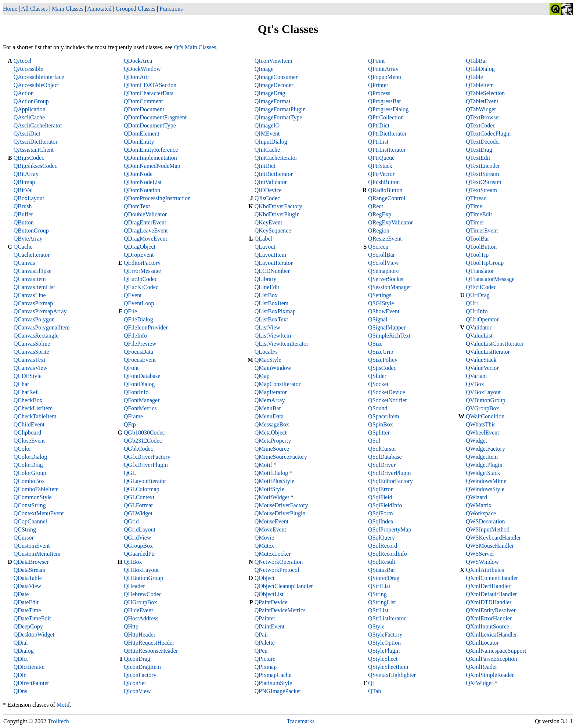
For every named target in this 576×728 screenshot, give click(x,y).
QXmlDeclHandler (488, 586)
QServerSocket (386, 279)
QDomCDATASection (150, 85)
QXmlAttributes (485, 570)
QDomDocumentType (150, 125)
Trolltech (58, 721)
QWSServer (480, 554)
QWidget (476, 441)
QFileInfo (135, 336)
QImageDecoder (274, 85)
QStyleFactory (385, 635)
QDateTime (27, 610)
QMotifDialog (271, 473)
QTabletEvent (482, 101)
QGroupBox (138, 546)
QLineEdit (267, 287)
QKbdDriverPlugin (277, 214)
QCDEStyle (28, 376)
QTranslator (480, 271)
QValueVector (482, 368)
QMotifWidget (272, 497)
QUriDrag (478, 295)
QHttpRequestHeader (149, 643)
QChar (21, 384)
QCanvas (24, 263)
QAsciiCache (29, 117)
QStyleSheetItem (388, 667)
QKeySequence (273, 230)
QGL (130, 473)
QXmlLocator (482, 643)
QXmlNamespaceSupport (496, 651)
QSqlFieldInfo (385, 505)
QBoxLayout (29, 198)
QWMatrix (479, 505)
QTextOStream (484, 182)
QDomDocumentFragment (155, 117)
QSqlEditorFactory (390, 481)
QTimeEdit (479, 214)
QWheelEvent (483, 433)
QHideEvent (138, 610)
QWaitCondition (485, 416)
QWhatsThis (481, 424)
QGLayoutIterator (145, 481)
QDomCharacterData (149, 93)
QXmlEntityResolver (491, 610)
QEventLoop (139, 303)
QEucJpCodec (141, 279)
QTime (474, 206)
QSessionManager (390, 287)
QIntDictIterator (274, 174)
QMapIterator (271, 392)
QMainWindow (273, 368)
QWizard (476, 497)
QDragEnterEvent (145, 222)
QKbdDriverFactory (278, 206)
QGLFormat (138, 505)
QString (377, 594)
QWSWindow (482, 562)
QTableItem (480, 85)
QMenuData (269, 416)
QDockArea (138, 61)
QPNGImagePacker (278, 691)
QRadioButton (385, 190)
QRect (376, 206)
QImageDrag (270, 93)
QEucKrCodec (141, 287)
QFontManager (142, 400)
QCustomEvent (32, 546)
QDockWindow (142, 69)
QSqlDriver (382, 465)
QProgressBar (385, 101)
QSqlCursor (382, 449)
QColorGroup (30, 473)
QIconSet (135, 683)
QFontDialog (139, 384)
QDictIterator (29, 667)
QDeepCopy (28, 626)
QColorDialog (30, 457)
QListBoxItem (271, 303)
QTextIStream (482, 174)
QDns (20, 691)
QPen (261, 651)
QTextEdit (478, 158)
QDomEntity (139, 142)
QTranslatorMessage (490, 279)
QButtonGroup (31, 230)
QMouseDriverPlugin (280, 513)
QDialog (24, 651)
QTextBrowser (483, 117)
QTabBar (476, 61)
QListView (267, 327)
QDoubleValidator (145, 214)
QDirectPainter (31, 683)
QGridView (138, 538)
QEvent (133, 295)
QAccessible (28, 69)
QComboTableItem (36, 489)
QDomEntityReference (151, 150)
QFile (130, 311)
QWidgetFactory (485, 449)
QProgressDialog (388, 109)
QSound (378, 408)
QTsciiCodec (481, 287)
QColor (22, 449)
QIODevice (268, 190)
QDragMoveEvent (145, 239)
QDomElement (142, 134)
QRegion (379, 230)
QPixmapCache (273, 675)
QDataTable (28, 578)
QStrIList (379, 586)
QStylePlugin (384, 651)
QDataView (27, 586)
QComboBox (29, 481)
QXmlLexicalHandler (492, 635)
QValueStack (481, 360)
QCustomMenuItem (37, 554)
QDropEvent (139, 255)
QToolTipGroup (485, 263)
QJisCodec (267, 198)
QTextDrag (479, 150)
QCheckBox (28, 400)
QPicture (265, 659)
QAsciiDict (27, 134)
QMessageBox (272, 424)
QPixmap (266, 667)
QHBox (133, 562)
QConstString (30, 505)
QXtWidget (479, 683)
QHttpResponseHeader (151, 651)
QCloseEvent (29, 441)
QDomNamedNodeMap (152, 166)
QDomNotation (142, 190)
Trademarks (301, 721)
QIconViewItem (273, 61)
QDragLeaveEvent (146, 230)
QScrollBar (381, 255)
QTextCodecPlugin (488, 134)
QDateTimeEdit (32, 618)
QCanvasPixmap (33, 303)
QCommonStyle (33, 497)
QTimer (475, 222)
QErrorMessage (142, 271)
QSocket (378, 384)
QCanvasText (30, 360)
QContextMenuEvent (39, 513)
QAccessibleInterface (39, 77)
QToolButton (481, 247)
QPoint (376, 61)
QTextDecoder (483, 142)
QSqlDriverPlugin (389, 473)
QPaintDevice (271, 602)
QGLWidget (138, 513)
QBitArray (26, 174)
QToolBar (478, 239)
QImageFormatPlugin (280, 109)
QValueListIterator (488, 352)
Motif (63, 705)
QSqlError (380, 489)
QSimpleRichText (389, 336)
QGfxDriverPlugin (146, 465)
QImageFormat (273, 101)
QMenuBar (268, 408)
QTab (375, 691)
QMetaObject (271, 433)
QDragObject (140, 247)
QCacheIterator (32, 255)
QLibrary (266, 279)
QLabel (263, 239)
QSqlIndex (381, 521)
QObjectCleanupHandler (284, 586)
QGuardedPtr (139, 554)
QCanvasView (30, 368)
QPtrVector (381, 174)
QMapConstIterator (278, 384)
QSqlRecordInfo (388, 554)
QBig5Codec (29, 158)
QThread (476, 198)
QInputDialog (271, 142)
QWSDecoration (485, 521)
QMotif (263, 465)
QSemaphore (384, 271)
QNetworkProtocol (277, 570)
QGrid (131, 521)
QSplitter (379, 433)
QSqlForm (381, 513)
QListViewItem (273, 336)
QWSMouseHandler (490, 546)
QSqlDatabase (385, 457)
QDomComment (143, 101)
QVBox (475, 384)
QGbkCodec (138, 449)
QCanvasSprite (31, 352)
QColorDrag (28, 465)
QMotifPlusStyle (274, 481)
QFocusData (138, 352)
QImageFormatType (278, 117)
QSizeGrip (381, 352)
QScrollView (383, 263)
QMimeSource (272, 449)
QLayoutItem (270, 255)
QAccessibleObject (36, 85)
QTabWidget (481, 109)
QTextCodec (481, 125)
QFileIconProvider (146, 327)
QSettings (380, 295)
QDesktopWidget (34, 635)
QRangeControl (387, 198)
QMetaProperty (273, 441)
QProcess (379, 93)
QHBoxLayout (141, 570)
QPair (261, 635)
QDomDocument (144, 109)
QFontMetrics (140, 408)
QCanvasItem (30, 279)
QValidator (479, 327)
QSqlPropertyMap (390, 529)
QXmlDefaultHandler (492, 594)
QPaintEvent (270, 626)
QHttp (131, 626)
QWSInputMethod (488, 529)
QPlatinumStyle (273, 683)
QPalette (265, 643)
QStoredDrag (384, 578)
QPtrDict (379, 125)
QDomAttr (136, 77)
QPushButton (384, 182)
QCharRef (26, 392)
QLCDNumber (272, 271)
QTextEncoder (483, 166)
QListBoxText (271, 319)
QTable (474, 77)
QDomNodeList (143, 182)
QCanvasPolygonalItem (42, 327)
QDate (21, 594)
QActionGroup (31, 101)
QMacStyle (268, 360)
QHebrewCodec (143, 594)
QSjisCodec (382, 368)
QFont (131, 368)
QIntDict (265, 166)
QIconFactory (140, 675)
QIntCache (267, 150)
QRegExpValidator (390, 222)
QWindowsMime (486, 481)
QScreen (378, 247)
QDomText (137, 206)
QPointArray (383, 69)
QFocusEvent (140, 360)
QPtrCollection (386, 117)
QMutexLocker (273, 554)
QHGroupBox (141, 602)
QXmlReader (481, 667)
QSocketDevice (386, 392)
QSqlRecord (383, 546)
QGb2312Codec (143, 441)
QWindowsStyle (485, 489)
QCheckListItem (33, 408)
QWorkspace (481, 513)
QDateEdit (26, 602)
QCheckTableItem (35, 416)
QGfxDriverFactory (147, 457)
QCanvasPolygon (34, 319)
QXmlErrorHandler (489, 618)
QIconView (137, 691)
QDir (20, 675)
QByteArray (28, 239)
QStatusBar (382, 570)
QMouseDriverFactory (281, 505)
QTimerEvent (482, 230)
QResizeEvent (385, 239)
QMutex (264, 546)
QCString (25, 529)
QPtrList (378, 142)
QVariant (476, 376)
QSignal (378, 319)
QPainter (265, 618)
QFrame (133, 416)
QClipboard (28, 433)
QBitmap (24, 182)
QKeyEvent (269, 222)
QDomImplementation (150, 158)
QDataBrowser (31, 562)
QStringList (382, 602)
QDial (21, 643)
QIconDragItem (142, 667)
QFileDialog (138, 319)
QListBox (266, 295)
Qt (371, 683)
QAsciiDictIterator (36, 142)
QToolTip (477, 255)
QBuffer (23, 214)
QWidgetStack (483, 473)
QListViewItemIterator (282, 344)
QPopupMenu (385, 77)
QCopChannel (30, 521)
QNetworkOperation (279, 562)
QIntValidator (271, 182)
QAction (24, 93)
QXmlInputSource (487, 626)
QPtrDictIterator (387, 134)
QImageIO (267, 125)
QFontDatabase (142, 376)
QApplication (30, 109)
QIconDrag (137, 659)
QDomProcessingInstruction (157, 198)
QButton (24, 222)
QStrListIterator (387, 618)
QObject (264, 578)
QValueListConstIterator (495, 344)
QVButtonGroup (486, 400)
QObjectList (269, 594)
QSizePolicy (383, 360)
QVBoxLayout (483, 392)
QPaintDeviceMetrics (280, 610)
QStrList (378, 610)
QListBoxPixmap (275, 311)
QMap (262, 376)
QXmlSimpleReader (490, 675)
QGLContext (139, 497)
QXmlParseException (492, 659)
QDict (21, 659)
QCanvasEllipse (33, 271)
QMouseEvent (271, 521)
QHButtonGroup (144, 578)
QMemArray (270, 400)
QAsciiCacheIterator (38, 125)
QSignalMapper (387, 327)
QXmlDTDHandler (489, 602)
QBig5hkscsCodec (35, 166)
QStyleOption (384, 643)
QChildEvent (29, 424)
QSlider (377, 376)
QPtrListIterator (387, 150)
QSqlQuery (381, 538)
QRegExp (380, 214)
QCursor (24, 538)
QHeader (134, 586)
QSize (375, 344)
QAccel (23, 61)
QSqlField (380, 497)
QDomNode (138, 174)
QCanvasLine (30, 295)
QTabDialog (480, 69)
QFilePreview (140, 344)
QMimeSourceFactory (281, 457)
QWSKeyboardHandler (493, 538)
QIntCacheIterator (276, 158)
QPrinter (378, 85)
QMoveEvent (270, 529)
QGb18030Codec (144, 433)
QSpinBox (381, 424)
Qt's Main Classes (195, 47)
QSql (374, 441)
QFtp (130, 424)
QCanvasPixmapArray (40, 311)
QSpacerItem (384, 416)
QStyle (376, 626)
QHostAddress (141, 618)
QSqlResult (382, 562)
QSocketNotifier (388, 400)
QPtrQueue (381, 158)
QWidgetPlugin (484, 465)
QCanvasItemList (34, 287)
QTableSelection (485, 93)
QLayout (265, 247)
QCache (23, 247)
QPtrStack (380, 166)
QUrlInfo (477, 311)
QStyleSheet (383, 659)
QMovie (264, 538)
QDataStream (30, 570)
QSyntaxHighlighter (392, 675)
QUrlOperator (482, 319)
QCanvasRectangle (36, 336)
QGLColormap (142, 489)
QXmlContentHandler (492, 578)
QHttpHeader (140, 635)
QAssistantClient (34, 150)
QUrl (472, 303)
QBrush (23, 206)
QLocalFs (266, 352)
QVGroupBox (483, 408)
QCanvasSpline (32, 344)
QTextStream (481, 190)
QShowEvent (384, 311)
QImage (264, 69)
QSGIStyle (381, 303)
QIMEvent (267, 134)
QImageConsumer (276, 77)
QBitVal (23, 190)
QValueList (479, 336)
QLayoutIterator (274, 263)
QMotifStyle (269, 489)
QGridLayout (140, 529)
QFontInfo (136, 392)
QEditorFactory (142, 263)
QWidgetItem (482, 457)
